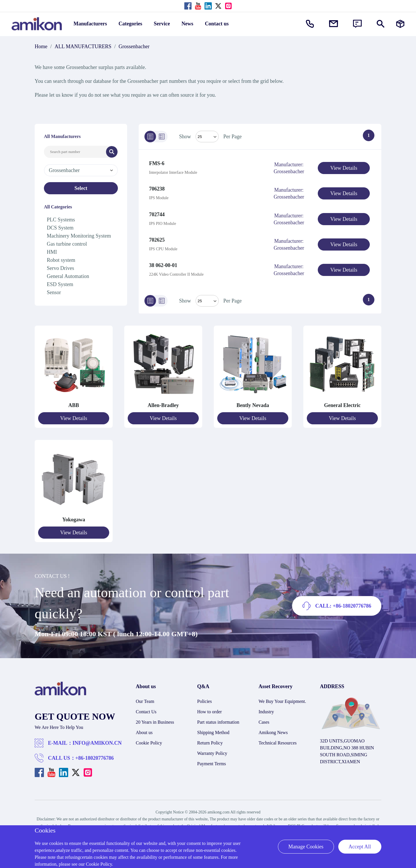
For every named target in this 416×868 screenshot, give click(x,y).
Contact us (217, 24)
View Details (344, 168)
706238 (157, 188)
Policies (205, 698)
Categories (130, 24)
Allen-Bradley (163, 403)
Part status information (218, 719)
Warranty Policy (212, 750)
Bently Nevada (253, 403)
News (187, 24)
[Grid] (162, 137)
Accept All (360, 847)
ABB (74, 403)
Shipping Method (213, 729)
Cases (264, 719)
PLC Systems (61, 220)
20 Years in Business (155, 719)
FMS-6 (157, 163)
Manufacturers (90, 24)
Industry (266, 709)
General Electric (342, 403)
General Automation (68, 276)
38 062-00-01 (163, 263)
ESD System (60, 284)
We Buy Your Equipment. (282, 698)
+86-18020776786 (95, 755)
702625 (157, 238)
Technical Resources (278, 740)
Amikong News (273, 729)
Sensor (54, 292)
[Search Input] (75, 152)
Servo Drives (60, 268)
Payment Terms (212, 760)
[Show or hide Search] (381, 24)
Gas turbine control (67, 244)
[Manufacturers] (400, 24)
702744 (157, 213)
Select (81, 188)
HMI (52, 252)
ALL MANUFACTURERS (83, 46)
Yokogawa (74, 516)
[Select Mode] (207, 137)
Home (41, 46)
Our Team (145, 698)
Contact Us (146, 709)
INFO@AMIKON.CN (97, 740)
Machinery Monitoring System (79, 236)
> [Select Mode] (207, 298)
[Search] (112, 152)
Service (162, 24)
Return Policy (210, 740)
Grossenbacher (134, 46)
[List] (150, 137)
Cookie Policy (149, 740)
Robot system (61, 260)
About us (144, 729)
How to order (210, 709)
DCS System (60, 228)
